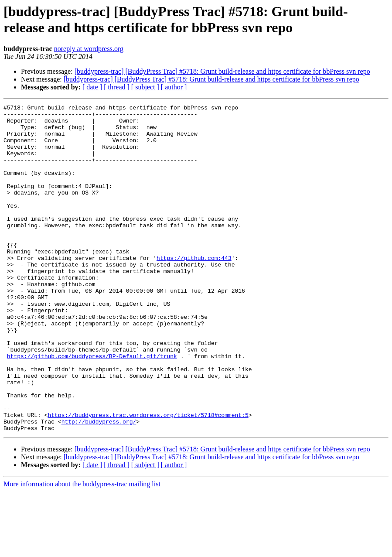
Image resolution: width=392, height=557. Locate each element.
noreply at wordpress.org (89, 49)
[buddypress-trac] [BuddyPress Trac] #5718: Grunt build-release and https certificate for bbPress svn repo (222, 71)
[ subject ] (145, 87)
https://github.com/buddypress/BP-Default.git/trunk (92, 407)
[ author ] (174, 87)
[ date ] (92, 87)
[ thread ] (117, 87)
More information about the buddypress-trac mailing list (82, 549)
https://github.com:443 (194, 289)
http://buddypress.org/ (99, 485)
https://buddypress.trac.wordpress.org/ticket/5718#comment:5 (148, 478)
